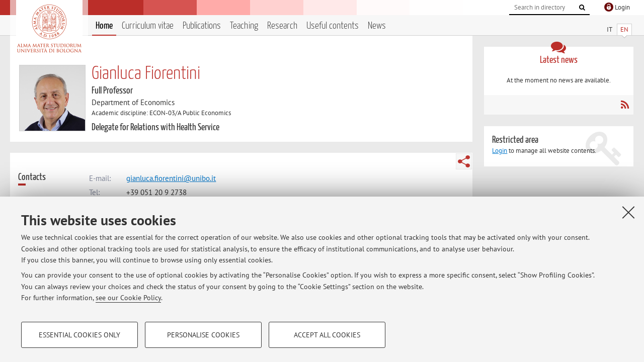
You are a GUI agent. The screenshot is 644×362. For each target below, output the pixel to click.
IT (610, 29)
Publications (202, 26)
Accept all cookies (327, 335)
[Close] (628, 212)
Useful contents (333, 26)
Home (104, 26)
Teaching (244, 26)
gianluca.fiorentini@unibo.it (171, 178)
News (377, 26)
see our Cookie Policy (128, 298)
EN (624, 29)
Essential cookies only (79, 335)
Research (282, 26)
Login (500, 151)
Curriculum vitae (148, 26)
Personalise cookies (203, 335)
